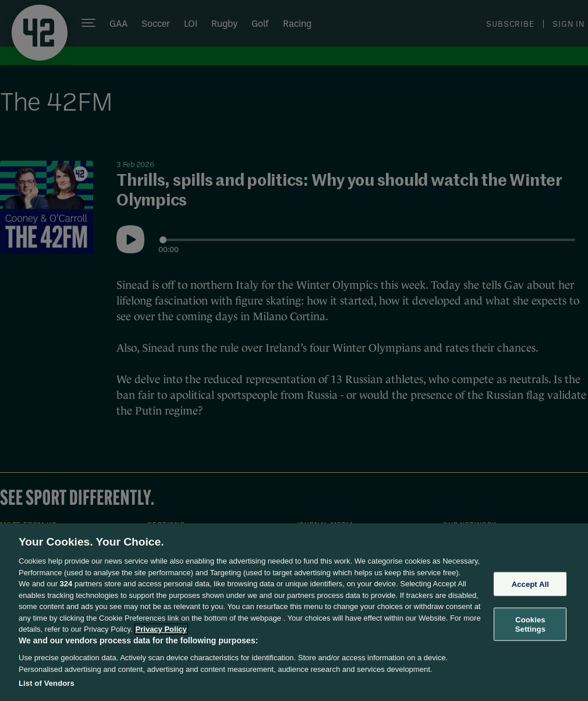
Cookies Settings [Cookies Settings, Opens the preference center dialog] (530, 624)
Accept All (530, 584)
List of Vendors (47, 683)
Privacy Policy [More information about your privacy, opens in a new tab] (161, 629)
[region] (294, 612)
